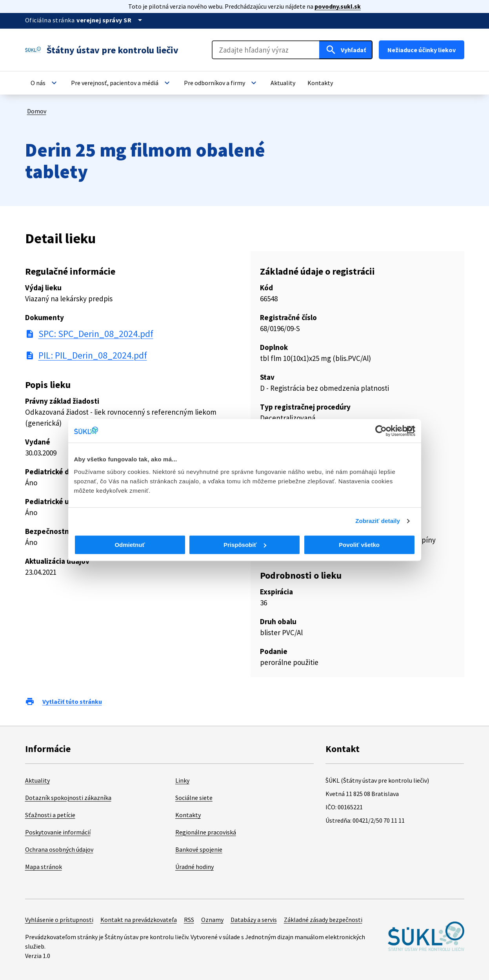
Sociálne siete (194, 798)
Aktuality (37, 780)
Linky (182, 780)
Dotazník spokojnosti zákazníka (68, 798)
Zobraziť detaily (378, 521)
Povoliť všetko (359, 545)
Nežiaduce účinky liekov (422, 50)
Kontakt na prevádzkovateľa (139, 920)
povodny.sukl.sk (338, 6)
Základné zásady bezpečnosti (323, 920)
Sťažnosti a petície (50, 815)
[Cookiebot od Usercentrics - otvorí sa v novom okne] (381, 431)
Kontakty (188, 815)
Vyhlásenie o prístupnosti (59, 920)
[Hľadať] (346, 50)
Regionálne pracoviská (206, 832)
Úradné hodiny (195, 867)
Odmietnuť (130, 545)
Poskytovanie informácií (58, 832)
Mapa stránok (44, 867)
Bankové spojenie (199, 849)
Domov (37, 111)
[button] (45, 83)
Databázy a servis (254, 920)
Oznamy (212, 920)
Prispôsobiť (245, 545)
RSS (189, 920)
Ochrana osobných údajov (59, 849)
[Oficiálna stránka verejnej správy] (111, 20)
